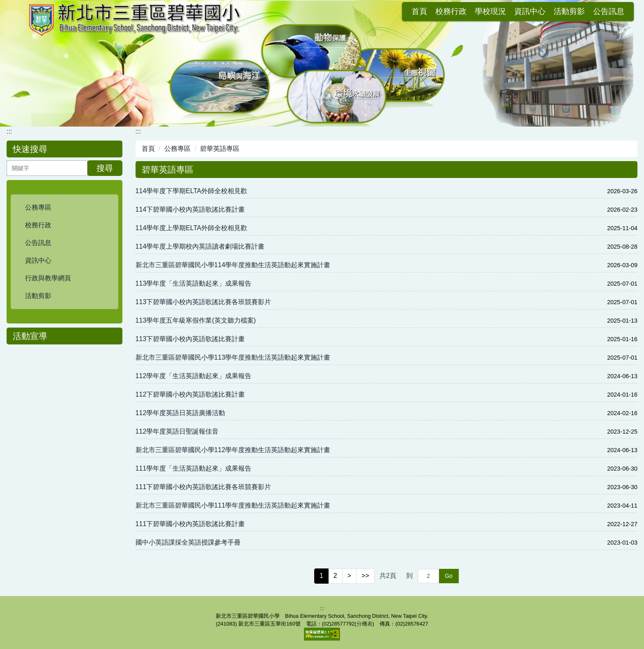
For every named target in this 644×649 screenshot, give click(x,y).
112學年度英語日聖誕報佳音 (177, 431)
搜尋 (105, 168)
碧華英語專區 (220, 149)
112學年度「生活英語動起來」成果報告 (194, 376)
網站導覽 (569, 12)
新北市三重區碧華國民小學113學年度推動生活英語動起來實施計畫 (233, 357)
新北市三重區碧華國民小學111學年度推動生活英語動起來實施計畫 (233, 505)
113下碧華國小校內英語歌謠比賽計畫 (190, 339)
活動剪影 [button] (490, 12)
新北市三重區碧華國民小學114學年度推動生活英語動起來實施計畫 (233, 265)
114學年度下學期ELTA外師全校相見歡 (191, 191)
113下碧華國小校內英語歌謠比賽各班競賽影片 (204, 302)
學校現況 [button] (412, 12)
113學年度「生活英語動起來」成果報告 (194, 283)
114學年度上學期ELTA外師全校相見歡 (191, 228)
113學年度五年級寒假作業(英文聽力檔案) (196, 320)
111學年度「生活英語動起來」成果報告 (194, 468)
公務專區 (177, 149)
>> (365, 576)
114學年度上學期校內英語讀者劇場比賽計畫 (200, 246)
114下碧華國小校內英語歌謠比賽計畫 (190, 209)
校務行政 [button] (372, 12)
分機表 (365, 624)
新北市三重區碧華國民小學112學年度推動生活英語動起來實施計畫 (233, 450)
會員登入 (609, 12)
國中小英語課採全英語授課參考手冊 (188, 542)
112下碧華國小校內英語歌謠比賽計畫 (190, 394)
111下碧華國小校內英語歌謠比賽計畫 (190, 524)
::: (321, 12)
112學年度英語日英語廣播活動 (181, 413)
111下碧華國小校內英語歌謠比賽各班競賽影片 (204, 487)
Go (449, 576)
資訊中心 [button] (451, 12)
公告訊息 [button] (530, 12)
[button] (64, 208)
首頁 (340, 12)
